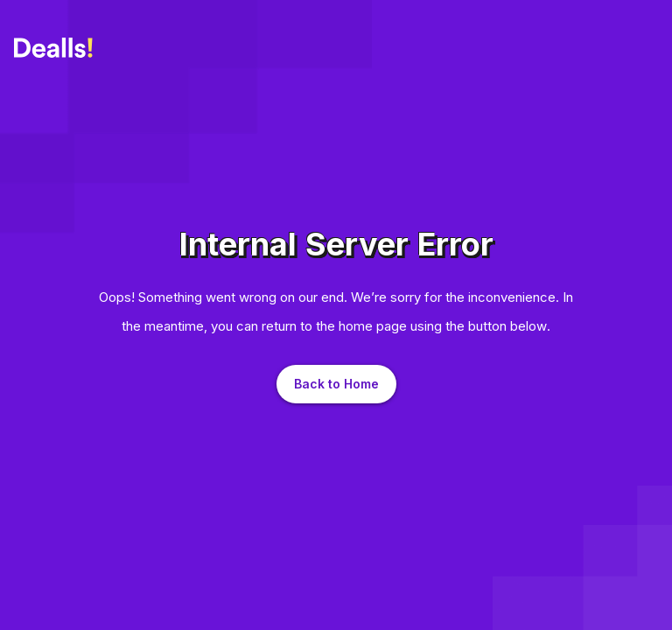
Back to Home (336, 384)
